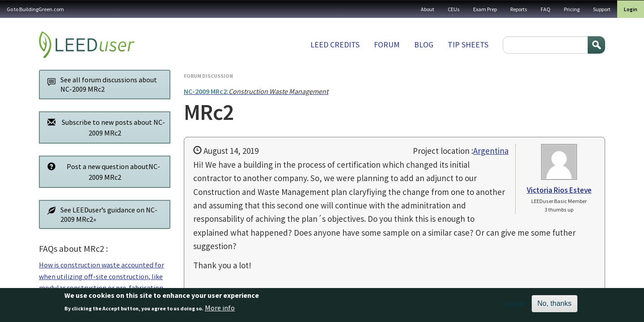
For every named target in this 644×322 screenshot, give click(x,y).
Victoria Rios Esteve (559, 190)
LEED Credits (335, 44)
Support (602, 9)
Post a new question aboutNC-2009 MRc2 (101, 172)
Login (631, 9)
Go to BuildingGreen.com (35, 9)
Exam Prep (485, 9)
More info (220, 310)
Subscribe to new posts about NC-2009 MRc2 (104, 127)
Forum (387, 44)
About (428, 9)
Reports (519, 9)
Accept (514, 306)
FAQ (546, 9)
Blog (424, 44)
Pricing (572, 9)
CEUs (454, 9)
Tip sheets (468, 44)
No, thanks (555, 306)
